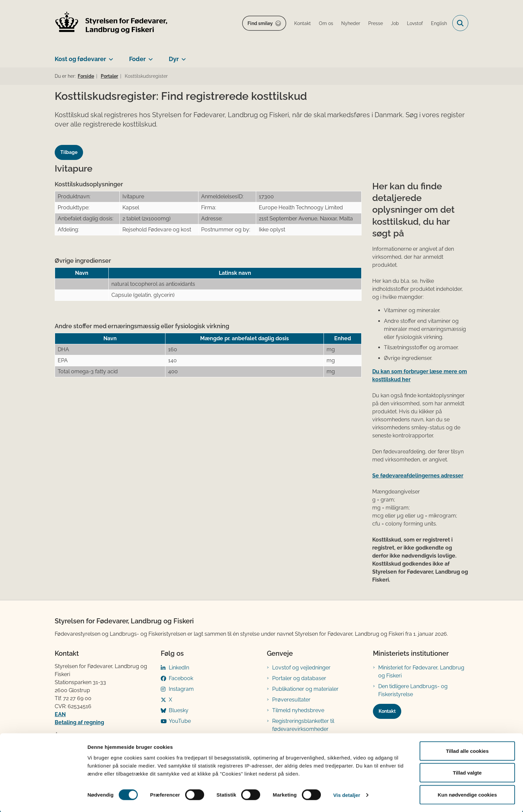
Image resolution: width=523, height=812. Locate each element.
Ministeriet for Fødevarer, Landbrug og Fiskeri (421, 672)
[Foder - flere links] (149, 56)
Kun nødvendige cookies (467, 794)
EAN (60, 714)
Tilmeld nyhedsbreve (298, 710)
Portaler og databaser (299, 678)
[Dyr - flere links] (182, 56)
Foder (137, 59)
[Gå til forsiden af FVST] (111, 23)
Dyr (174, 59)
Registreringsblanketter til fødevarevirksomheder (303, 725)
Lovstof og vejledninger (301, 668)
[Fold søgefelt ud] (460, 23)
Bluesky (179, 710)
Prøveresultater (291, 700)
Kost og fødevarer (80, 59)
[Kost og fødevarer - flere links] (110, 56)
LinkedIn (179, 668)
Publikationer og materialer (305, 689)
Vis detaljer (347, 795)
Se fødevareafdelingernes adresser (418, 476)
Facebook (181, 678)
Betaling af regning (79, 722)
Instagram (181, 689)
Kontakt (387, 711)
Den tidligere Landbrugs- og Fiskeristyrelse (413, 690)
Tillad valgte (467, 772)
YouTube (180, 721)
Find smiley (260, 23)
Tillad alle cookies (467, 750)
